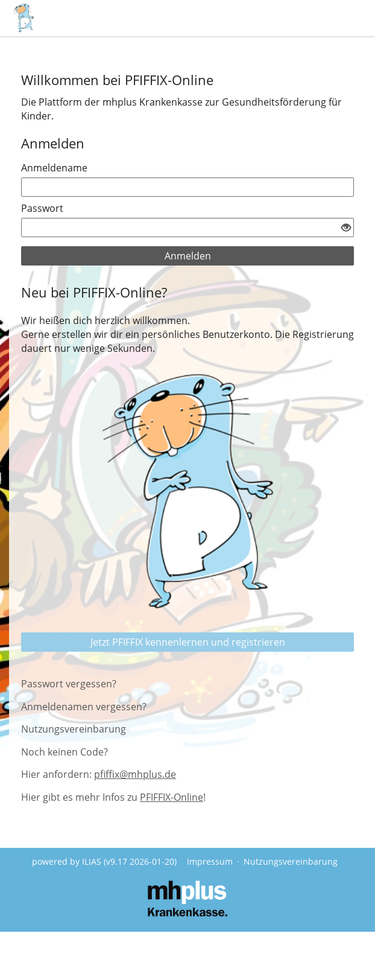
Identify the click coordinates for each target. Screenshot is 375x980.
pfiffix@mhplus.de (135, 774)
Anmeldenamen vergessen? (84, 707)
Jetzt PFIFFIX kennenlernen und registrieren (188, 642)
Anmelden (188, 256)
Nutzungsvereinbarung (74, 729)
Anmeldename (54, 168)
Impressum (210, 861)
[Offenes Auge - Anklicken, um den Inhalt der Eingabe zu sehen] (346, 228)
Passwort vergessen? (69, 684)
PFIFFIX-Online (172, 797)
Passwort (42, 208)
